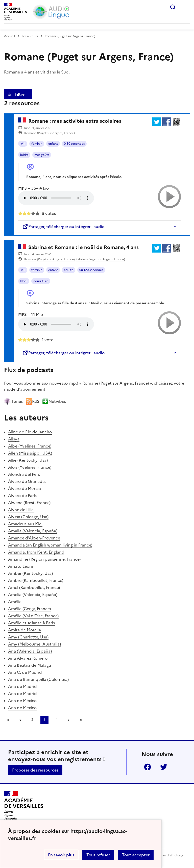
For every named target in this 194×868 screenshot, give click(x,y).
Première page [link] (8, 720)
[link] (20, 720)
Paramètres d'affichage (166, 855)
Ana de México (22, 701)
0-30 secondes (74, 144)
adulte (69, 270)
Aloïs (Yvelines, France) (30, 467)
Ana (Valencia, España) (30, 651)
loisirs (24, 155)
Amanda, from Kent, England (36, 552)
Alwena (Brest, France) (29, 503)
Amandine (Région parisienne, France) (44, 559)
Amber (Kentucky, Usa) (30, 573)
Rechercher (173, 7)
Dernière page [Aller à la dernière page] (81, 720)
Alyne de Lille (21, 510)
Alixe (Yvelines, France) (30, 446)
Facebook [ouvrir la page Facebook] (148, 767)
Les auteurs (30, 36)
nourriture (41, 281)
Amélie (15, 602)
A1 (23, 144)
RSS (32, 401)
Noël (24, 281)
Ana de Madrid (22, 686)
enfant (53, 144)
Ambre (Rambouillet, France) (36, 580)
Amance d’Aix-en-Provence (34, 538)
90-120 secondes (91, 270)
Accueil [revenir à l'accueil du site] (9, 36)
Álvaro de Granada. (27, 481)
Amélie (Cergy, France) (29, 609)
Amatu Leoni (20, 566)
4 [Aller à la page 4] (57, 720)
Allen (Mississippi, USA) (30, 453)
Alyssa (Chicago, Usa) (28, 517)
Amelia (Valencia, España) (33, 594)
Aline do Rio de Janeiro (30, 432)
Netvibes (54, 401)
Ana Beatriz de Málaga (30, 665)
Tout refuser (98, 855)
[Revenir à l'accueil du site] (24, 806)
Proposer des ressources (35, 770)
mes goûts (42, 155)
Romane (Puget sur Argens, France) (50, 133)
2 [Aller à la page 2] (32, 720)
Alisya (14, 439)
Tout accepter (136, 855)
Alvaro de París (22, 495)
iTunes (13, 401)
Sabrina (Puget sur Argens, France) (100, 259)
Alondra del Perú (24, 474)
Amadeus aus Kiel (25, 524)
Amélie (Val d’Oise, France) (33, 616)
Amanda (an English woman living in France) (50, 545)
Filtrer (21, 94)
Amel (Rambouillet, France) (34, 587)
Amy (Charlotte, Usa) (28, 637)
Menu (187, 7)
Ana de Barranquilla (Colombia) (38, 679)
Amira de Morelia (25, 630)
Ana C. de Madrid (25, 672)
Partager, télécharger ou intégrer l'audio (63, 227)
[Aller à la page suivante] (69, 720)
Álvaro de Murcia (25, 488)
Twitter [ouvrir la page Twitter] (164, 767)
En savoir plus (61, 855)
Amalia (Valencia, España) (33, 531)
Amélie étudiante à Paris (31, 623)
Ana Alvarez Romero (28, 658)
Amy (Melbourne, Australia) (34, 644)
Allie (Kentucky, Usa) (28, 460)
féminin (37, 144)
